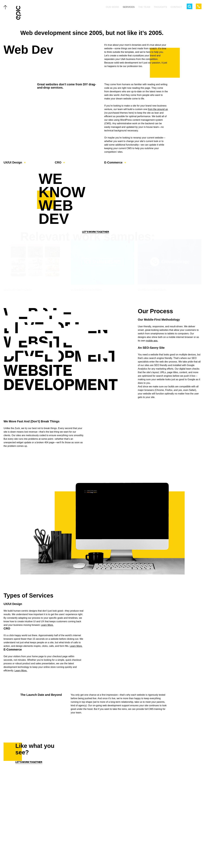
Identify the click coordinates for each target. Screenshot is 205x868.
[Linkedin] (111, 856)
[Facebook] (100, 856)
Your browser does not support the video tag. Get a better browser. (153, 645)
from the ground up (158, 109)
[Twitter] (94, 856)
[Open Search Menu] (189, 6)
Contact (27, 849)
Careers (27, 856)
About (26, 843)
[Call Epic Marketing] (199, 6)
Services (27, 824)
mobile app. (152, 369)
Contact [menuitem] (176, 7)
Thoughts (28, 836)
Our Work (28, 817)
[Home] (19, 13)
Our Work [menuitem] (112, 7)
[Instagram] (105, 856)
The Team (28, 830)
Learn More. (47, 653)
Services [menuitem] (129, 7)
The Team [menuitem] (144, 7)
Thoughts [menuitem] (160, 7)
